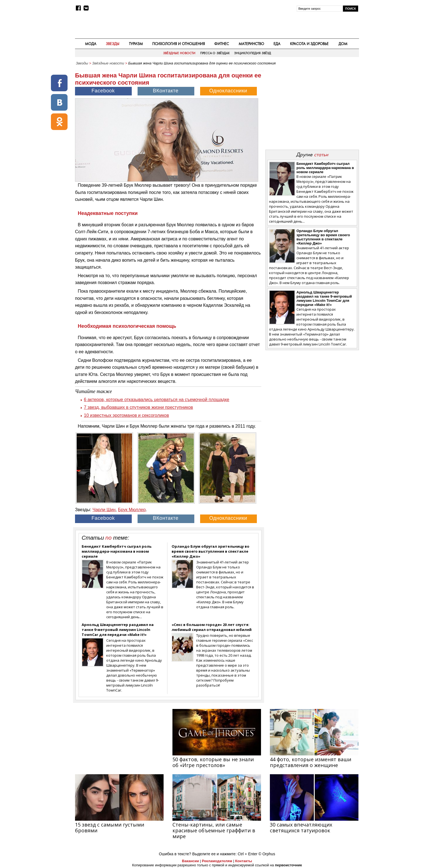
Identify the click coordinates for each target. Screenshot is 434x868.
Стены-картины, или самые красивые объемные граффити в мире (214, 830)
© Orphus (267, 854)
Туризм (136, 44)
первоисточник (288, 865)
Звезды (113, 44)
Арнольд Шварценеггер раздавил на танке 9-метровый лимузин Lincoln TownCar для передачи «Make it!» (118, 630)
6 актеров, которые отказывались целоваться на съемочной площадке (157, 400)
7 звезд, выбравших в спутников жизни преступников (138, 407)
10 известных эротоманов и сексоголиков (126, 415)
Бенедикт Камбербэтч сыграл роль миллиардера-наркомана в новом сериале (117, 551)
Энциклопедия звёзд (252, 53)
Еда (277, 44)
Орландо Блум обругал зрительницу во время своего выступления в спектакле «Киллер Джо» (210, 551)
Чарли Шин (104, 510)
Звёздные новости (179, 53)
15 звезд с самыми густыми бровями (110, 827)
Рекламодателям (217, 861)
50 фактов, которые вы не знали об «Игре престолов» (213, 762)
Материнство (251, 44)
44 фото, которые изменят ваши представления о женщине (311, 762)
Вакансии (190, 861)
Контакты (243, 861)
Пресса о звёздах (215, 53)
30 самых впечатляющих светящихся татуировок (301, 827)
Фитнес (222, 44)
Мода (91, 44)
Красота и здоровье (309, 44)
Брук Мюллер (132, 510)
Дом (343, 44)
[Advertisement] (312, 107)
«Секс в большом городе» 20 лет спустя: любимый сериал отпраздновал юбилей (212, 627)
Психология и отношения (179, 44)
